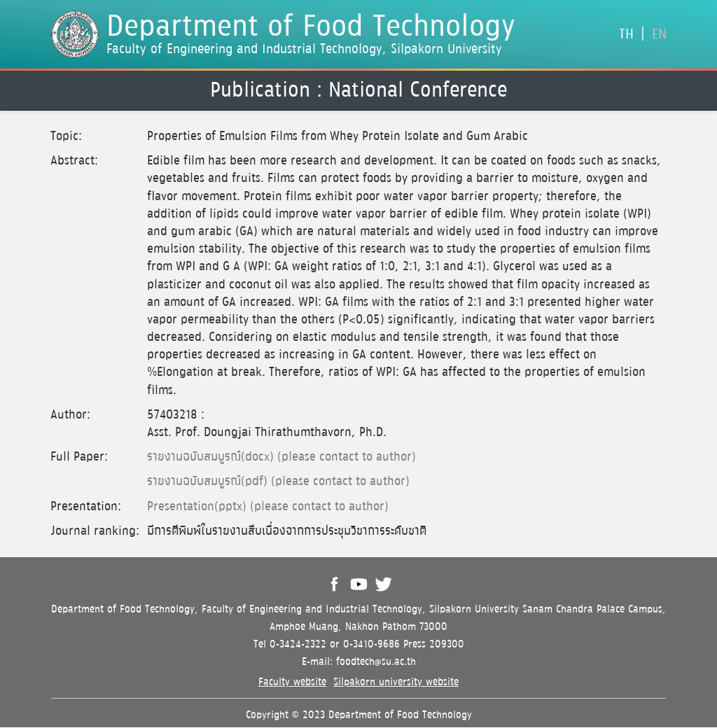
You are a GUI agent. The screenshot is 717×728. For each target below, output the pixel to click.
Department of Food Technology (311, 27)
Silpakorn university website (396, 682)
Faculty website (292, 682)
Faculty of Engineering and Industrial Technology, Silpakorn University (304, 49)
